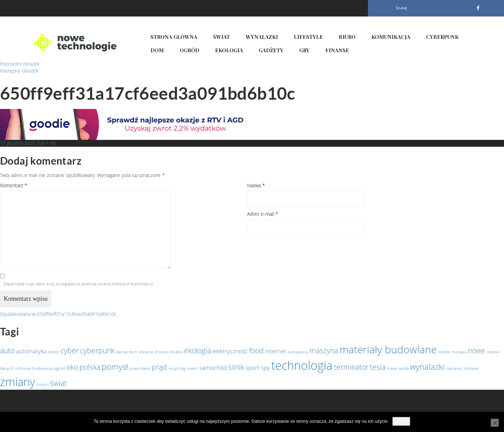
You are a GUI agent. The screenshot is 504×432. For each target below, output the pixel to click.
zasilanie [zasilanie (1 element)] (454, 368)
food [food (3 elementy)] (256, 351)
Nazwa (256, 185)
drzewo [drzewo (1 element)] (162, 352)
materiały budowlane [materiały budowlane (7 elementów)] (388, 349)
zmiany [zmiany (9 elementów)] (18, 382)
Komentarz (14, 185)
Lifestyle (308, 37)
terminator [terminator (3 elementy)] (351, 367)
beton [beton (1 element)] (54, 352)
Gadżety (271, 50)
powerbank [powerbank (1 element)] (140, 368)
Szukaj (401, 8)
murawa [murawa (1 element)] (459, 352)
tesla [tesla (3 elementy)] (378, 367)
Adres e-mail (262, 214)
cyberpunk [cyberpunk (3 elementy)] (97, 351)
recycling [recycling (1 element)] (177, 368)
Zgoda (401, 421)
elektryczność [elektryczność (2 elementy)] (230, 351)
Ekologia (229, 50)
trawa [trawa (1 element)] (392, 368)
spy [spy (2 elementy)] (266, 367)
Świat (221, 37)
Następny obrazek (19, 71)
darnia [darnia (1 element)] (122, 352)
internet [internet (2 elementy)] (276, 351)
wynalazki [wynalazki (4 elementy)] (427, 367)
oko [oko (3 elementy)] (72, 367)
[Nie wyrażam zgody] (495, 423)
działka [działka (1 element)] (176, 352)
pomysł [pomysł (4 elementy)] (115, 367)
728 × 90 (46, 143)
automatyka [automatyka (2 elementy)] (31, 351)
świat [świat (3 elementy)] (58, 383)
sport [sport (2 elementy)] (253, 367)
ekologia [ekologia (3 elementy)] (198, 351)
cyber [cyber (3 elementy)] (70, 351)
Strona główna (174, 37)
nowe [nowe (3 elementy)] (477, 351)
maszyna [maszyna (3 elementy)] (324, 351)
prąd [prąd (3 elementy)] (159, 367)
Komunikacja (391, 37)
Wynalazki (262, 37)
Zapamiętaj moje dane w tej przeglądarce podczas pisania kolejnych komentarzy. (79, 284)
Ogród (189, 50)
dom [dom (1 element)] (133, 352)
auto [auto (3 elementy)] (7, 351)
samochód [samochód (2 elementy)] (213, 367)
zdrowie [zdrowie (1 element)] (471, 368)
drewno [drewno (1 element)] (146, 352)
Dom (157, 50)
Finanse (337, 50)
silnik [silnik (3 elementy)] (236, 367)
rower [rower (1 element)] (192, 368)
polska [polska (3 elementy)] (90, 367)
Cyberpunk (442, 37)
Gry (304, 50)
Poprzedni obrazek (20, 64)
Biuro (347, 37)
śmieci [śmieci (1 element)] (43, 384)
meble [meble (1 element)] (444, 352)
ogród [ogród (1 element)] (59, 368)
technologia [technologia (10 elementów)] (302, 365)
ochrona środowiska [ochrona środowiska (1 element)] (34, 368)
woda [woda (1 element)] (404, 368)
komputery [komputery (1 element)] (298, 352)
